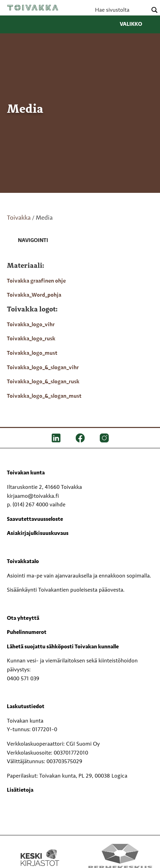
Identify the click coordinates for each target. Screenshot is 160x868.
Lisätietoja (20, 790)
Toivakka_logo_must (32, 353)
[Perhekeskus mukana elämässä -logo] (120, 858)
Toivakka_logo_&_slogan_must (44, 396)
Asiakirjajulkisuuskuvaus (38, 534)
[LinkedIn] (56, 438)
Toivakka (33, 8)
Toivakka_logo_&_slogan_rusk (43, 382)
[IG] (104, 438)
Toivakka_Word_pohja (34, 295)
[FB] (80, 438)
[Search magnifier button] (154, 10)
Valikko (136, 24)
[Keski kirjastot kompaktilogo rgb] (40, 850)
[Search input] (120, 10)
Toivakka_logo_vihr (31, 325)
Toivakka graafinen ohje (36, 281)
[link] (28, 241)
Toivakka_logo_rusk (31, 339)
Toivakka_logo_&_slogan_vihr (43, 368)
